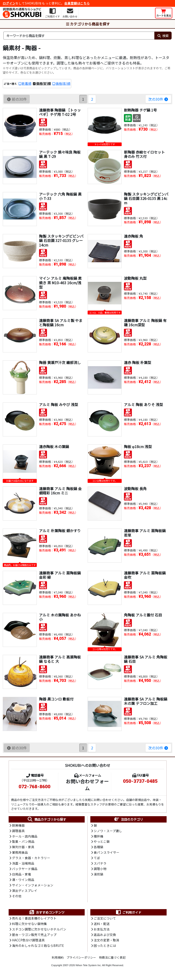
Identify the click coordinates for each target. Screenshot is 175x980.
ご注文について (105, 920)
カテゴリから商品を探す (88, 24)
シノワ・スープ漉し (108, 831)
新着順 (27, 83)
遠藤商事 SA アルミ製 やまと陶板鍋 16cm (61, 323)
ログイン (9, 3)
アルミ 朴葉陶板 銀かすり (60, 531)
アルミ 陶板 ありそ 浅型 (143, 404)
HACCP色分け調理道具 (28, 942)
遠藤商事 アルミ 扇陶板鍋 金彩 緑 (60, 575)
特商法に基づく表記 (112, 959)
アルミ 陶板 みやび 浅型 (59, 404)
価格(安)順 (43, 83)
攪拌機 (99, 836)
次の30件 (158, 99)
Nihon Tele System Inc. (89, 967)
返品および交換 (105, 936)
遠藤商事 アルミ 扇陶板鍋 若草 (145, 533)
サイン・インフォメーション (33, 886)
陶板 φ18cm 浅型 (138, 446)
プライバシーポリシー (81, 959)
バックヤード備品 (25, 870)
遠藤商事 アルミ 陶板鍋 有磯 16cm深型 (145, 323)
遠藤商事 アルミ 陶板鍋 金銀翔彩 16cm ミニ (60, 491)
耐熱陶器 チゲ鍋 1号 (140, 110)
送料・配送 (102, 925)
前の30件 (17, 99)
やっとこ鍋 (102, 842)
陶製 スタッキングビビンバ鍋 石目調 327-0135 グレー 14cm (61, 240)
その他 (17, 898)
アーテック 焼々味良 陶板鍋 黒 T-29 (60, 154)
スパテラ (100, 864)
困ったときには (105, 948)
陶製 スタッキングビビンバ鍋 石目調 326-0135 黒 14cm (146, 198)
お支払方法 (102, 931)
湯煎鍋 (99, 875)
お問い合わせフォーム (87, 785)
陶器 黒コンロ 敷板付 (56, 699)
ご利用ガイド (128, 914)
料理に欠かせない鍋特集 (30, 925)
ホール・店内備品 (25, 836)
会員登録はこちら (77, 3)
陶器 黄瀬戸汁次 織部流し (60, 362)
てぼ (97, 859)
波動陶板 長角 (135, 489)
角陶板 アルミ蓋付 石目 (143, 615)
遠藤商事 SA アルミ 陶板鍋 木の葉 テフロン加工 (146, 701)
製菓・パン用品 (23, 842)
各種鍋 (99, 848)
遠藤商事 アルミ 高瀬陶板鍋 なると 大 (60, 659)
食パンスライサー (107, 853)
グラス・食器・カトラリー (31, 859)
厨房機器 (18, 825)
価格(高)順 (63, 83)
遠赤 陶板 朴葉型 (138, 362)
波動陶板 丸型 (135, 278)
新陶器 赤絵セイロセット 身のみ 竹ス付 (144, 154)
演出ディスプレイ (25, 892)
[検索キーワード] (79, 36)
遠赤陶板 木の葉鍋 (54, 446)
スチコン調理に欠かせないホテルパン (39, 931)
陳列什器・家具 (23, 848)
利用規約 (58, 959)
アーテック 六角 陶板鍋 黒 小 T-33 (60, 196)
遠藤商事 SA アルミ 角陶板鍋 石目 (146, 659)
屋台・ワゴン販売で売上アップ (34, 936)
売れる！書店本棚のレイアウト (34, 920)
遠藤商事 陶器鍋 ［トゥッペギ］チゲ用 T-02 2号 (60, 112)
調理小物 (100, 870)
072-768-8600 (35, 787)
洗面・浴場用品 (23, 864)
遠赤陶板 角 (133, 236)
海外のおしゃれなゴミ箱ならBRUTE (38, 948)
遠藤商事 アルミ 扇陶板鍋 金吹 (145, 575)
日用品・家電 (22, 875)
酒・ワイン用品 (23, 881)
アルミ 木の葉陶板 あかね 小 (60, 617)
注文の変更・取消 (106, 942)
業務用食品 (20, 853)
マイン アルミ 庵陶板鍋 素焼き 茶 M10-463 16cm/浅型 (60, 282)
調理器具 (18, 831)
